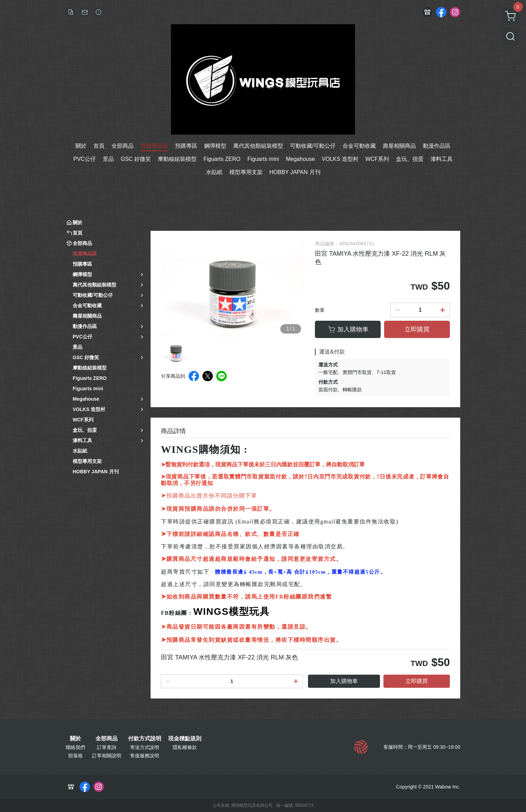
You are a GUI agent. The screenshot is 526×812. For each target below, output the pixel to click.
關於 (75, 739)
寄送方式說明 (145, 747)
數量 (320, 310)
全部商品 (107, 739)
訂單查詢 (107, 747)
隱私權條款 (185, 747)
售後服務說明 (145, 756)
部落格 (75, 756)
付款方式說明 (145, 739)
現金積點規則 (185, 739)
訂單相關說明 (107, 756)
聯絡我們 (75, 747)
